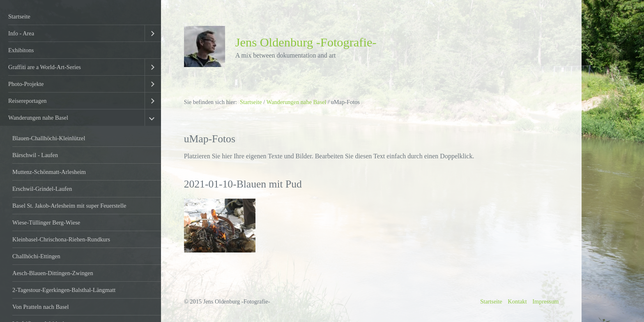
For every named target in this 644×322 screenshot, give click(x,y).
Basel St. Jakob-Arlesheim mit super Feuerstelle (69, 206)
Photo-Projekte (26, 84)
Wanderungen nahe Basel (38, 118)
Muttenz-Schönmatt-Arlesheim (49, 172)
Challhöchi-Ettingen (36, 256)
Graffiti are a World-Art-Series (45, 67)
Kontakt (517, 301)
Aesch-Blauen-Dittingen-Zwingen (53, 273)
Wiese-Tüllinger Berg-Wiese (46, 222)
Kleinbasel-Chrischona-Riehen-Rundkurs (61, 239)
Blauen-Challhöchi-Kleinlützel (49, 138)
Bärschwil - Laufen (35, 155)
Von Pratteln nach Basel (41, 307)
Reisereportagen (28, 101)
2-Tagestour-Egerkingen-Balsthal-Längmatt (64, 290)
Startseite (19, 16)
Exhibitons (21, 50)
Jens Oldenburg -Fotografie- (306, 42)
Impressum (545, 301)
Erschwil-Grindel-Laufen (42, 189)
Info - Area (21, 33)
